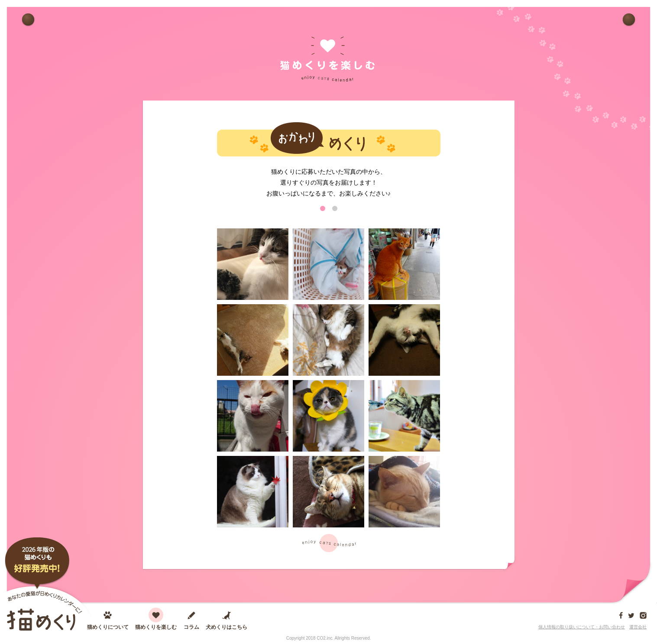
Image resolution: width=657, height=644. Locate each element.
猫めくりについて (108, 627)
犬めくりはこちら (227, 627)
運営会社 (638, 627)
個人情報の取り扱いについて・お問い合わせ (582, 627)
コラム (191, 627)
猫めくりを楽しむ (156, 627)
